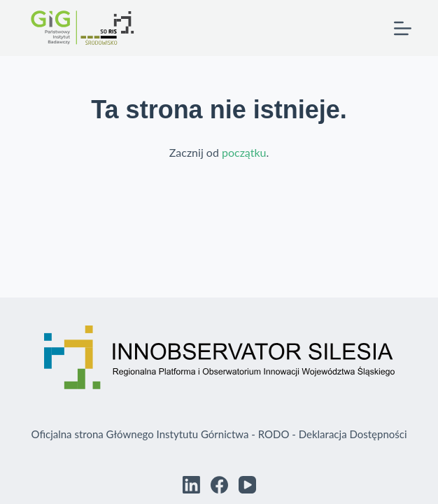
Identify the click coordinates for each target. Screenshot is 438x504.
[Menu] (403, 28)
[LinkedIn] (191, 485)
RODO (274, 434)
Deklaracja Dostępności (353, 434)
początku (244, 152)
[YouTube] (247, 485)
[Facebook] (219, 485)
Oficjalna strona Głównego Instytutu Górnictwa (140, 434)
